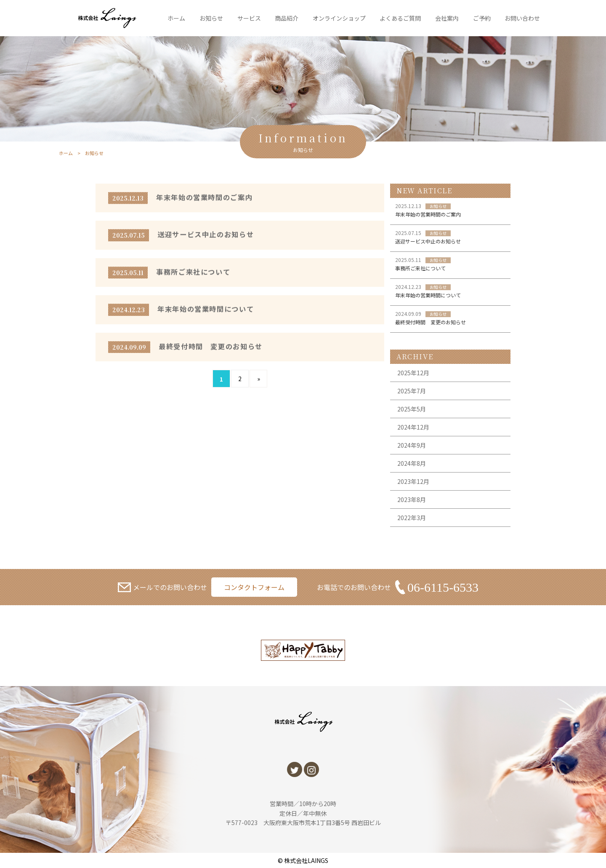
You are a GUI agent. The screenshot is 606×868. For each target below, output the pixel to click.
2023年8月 (412, 499)
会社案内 (447, 18)
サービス (249, 18)
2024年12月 (413, 427)
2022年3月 (412, 518)
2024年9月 (412, 445)
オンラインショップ (339, 18)
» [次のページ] (259, 379)
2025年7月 (412, 391)
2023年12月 (413, 481)
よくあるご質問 (400, 18)
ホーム (176, 18)
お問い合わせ (522, 18)
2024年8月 (412, 463)
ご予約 (482, 18)
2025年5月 (412, 409)
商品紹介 (287, 18)
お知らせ (211, 18)
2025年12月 (413, 373)
